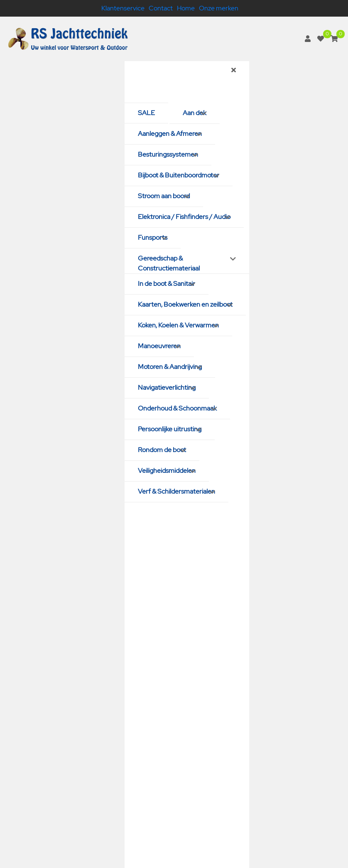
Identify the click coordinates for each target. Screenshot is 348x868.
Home (186, 8)
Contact (161, 8)
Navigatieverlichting (167, 387)
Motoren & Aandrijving (170, 367)
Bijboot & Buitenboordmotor (179, 175)
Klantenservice (123, 8)
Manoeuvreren (159, 346)
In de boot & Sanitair (167, 284)
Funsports (153, 237)
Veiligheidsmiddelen (167, 471)
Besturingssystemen (168, 154)
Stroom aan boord (164, 196)
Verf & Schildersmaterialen (176, 491)
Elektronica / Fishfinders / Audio (184, 217)
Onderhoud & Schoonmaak (177, 408)
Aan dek (195, 113)
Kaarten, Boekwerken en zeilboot (185, 304)
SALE (146, 113)
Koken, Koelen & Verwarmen (178, 325)
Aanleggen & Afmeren (170, 134)
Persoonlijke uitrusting (170, 429)
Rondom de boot (162, 450)
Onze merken (219, 8)
